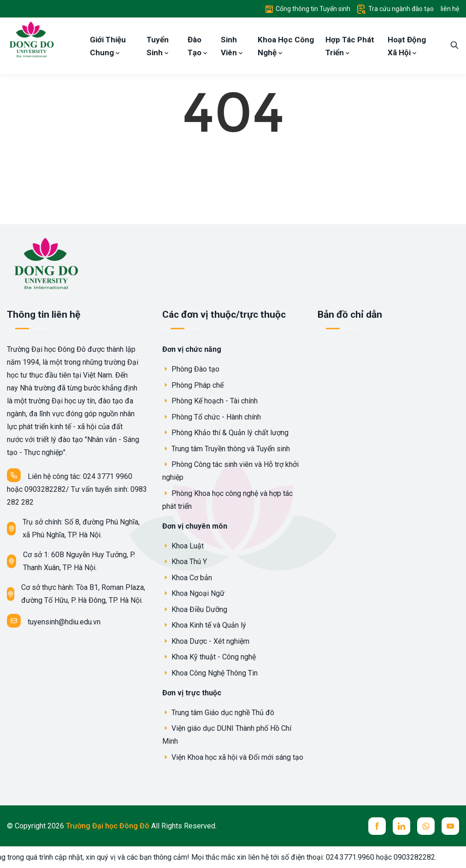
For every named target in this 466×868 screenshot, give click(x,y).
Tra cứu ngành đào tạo (395, 9)
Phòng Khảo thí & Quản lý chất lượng (225, 433)
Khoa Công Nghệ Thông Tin (210, 673)
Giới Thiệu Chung (108, 46)
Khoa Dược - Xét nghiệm (206, 641)
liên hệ (450, 9)
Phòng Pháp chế (193, 385)
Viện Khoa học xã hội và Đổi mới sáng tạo (233, 757)
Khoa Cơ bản (187, 578)
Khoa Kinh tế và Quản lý (204, 625)
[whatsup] (426, 826)
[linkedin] (401, 826)
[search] (454, 46)
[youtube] (450, 826)
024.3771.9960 (359, 857)
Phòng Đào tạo (191, 369)
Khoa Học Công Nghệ (286, 46)
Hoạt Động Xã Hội (407, 46)
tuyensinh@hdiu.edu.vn (54, 621)
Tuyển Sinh (158, 46)
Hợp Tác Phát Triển (350, 46)
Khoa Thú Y (185, 562)
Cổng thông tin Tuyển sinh (308, 9)
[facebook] (377, 826)
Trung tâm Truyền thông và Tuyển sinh (226, 449)
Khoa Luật (183, 546)
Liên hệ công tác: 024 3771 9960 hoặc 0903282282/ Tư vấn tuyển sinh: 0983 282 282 (77, 487)
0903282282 (424, 857)
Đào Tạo (198, 46)
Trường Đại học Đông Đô (109, 826)
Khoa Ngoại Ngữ (193, 593)
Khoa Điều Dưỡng (195, 609)
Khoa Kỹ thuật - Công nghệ (209, 657)
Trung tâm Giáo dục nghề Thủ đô (218, 713)
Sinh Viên (232, 46)
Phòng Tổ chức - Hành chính (212, 417)
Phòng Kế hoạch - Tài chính (210, 401)
